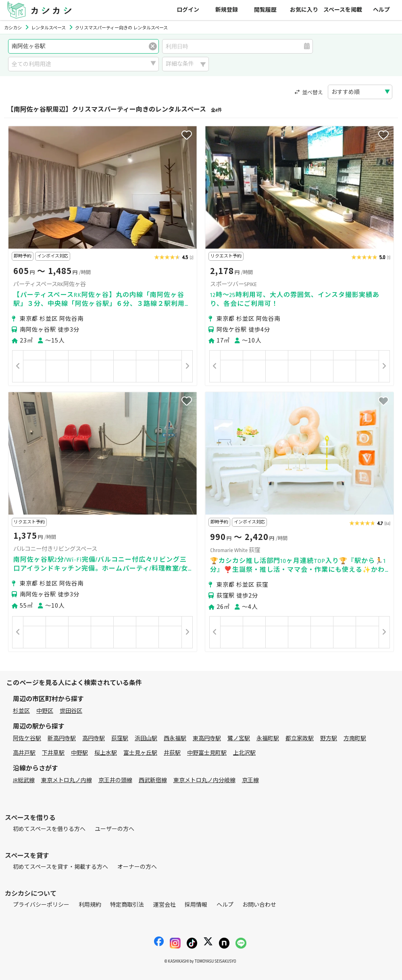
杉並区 (21, 711)
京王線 (250, 780)
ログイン (188, 10)
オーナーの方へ (137, 867)
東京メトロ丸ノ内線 (67, 780)
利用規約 (90, 905)
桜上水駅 (106, 753)
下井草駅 (53, 753)
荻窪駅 (120, 738)
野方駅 (329, 738)
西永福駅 (175, 738)
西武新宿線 (153, 780)
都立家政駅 (300, 738)
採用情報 (196, 905)
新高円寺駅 (62, 738)
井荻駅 (172, 753)
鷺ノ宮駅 (239, 738)
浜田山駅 (146, 738)
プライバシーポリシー (41, 905)
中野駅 (79, 753)
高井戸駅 (24, 753)
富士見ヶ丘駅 (140, 753)
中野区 (45, 711)
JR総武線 (24, 780)
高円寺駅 (94, 738)
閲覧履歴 (265, 10)
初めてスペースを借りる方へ (49, 829)
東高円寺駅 (207, 738)
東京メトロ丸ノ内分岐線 (204, 780)
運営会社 (165, 905)
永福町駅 (268, 738)
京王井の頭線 (115, 780)
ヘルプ (381, 10)
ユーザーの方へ (115, 829)
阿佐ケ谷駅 (27, 738)
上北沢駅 (244, 753)
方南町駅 (355, 738)
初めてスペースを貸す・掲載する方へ (60, 867)
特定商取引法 (127, 905)
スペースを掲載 (343, 10)
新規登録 (227, 10)
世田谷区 (71, 711)
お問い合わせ (259, 905)
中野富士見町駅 (207, 753)
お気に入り (304, 10)
